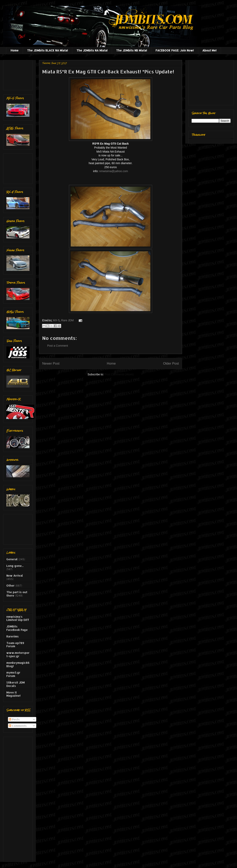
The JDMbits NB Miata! (132, 50)
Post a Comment (58, 346)
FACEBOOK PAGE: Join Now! (175, 50)
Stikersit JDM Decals (16, 684)
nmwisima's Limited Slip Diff (18, 618)
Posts (14, 719)
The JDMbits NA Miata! (92, 50)
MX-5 (56, 320)
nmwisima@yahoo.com (114, 171)
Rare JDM (67, 320)
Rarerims (13, 636)
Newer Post (51, 363)
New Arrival (15, 576)
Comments (18, 726)
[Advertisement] (19, 74)
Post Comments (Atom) (119, 374)
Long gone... (15, 566)
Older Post (171, 363)
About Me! (209, 50)
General (12, 559)
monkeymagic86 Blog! (18, 664)
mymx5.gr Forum (13, 674)
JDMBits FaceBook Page (17, 628)
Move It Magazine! (13, 694)
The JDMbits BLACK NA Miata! (47, 50)
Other (10, 585)
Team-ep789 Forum (15, 645)
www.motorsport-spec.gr (18, 654)
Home (15, 50)
